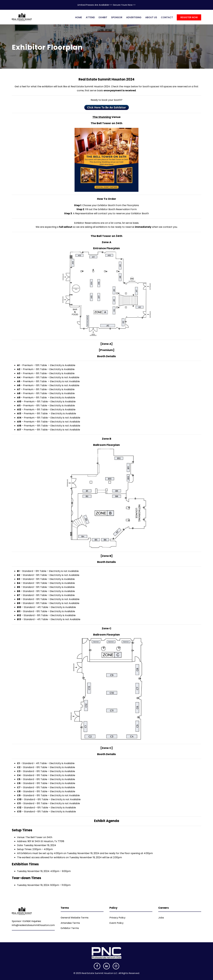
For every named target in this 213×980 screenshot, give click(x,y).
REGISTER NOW (189, 17)
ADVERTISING (134, 17)
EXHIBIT (103, 17)
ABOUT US (151, 17)
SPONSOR (117, 17)
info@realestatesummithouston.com (33, 925)
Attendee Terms (70, 923)
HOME (79, 17)
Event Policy (116, 923)
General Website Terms (75, 918)
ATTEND (90, 17)
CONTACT (167, 17)
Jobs (161, 918)
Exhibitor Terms (70, 928)
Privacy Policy (117, 918)
